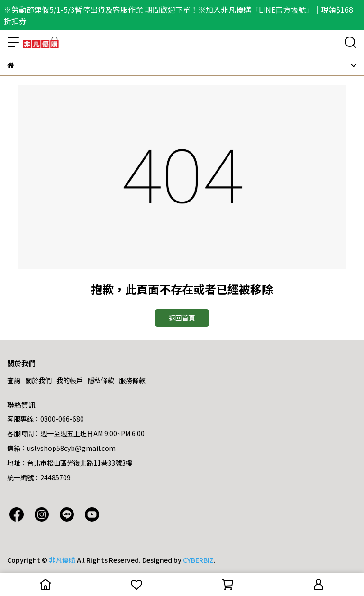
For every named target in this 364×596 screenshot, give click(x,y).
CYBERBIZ (198, 560)
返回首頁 (182, 318)
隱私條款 (101, 380)
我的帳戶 (70, 380)
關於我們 (38, 380)
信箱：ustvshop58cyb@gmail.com (61, 448)
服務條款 (132, 380)
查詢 (14, 380)
